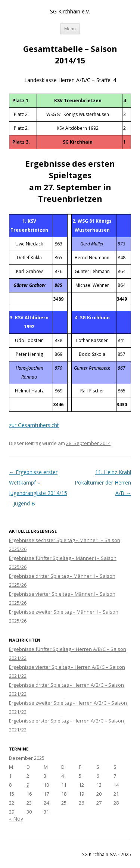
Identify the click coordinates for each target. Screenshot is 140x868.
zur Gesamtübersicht (34, 425)
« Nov (16, 819)
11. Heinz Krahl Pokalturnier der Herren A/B (103, 482)
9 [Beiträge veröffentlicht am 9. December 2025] (28, 785)
